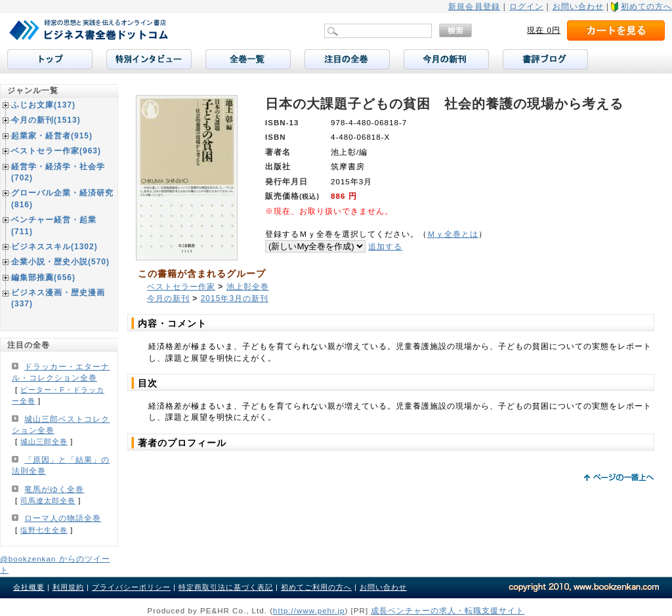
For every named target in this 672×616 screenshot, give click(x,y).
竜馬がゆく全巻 (54, 489)
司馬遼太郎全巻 (48, 501)
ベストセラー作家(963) (56, 151)
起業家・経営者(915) (52, 136)
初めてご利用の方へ (316, 587)
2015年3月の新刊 (235, 298)
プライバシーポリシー (131, 587)
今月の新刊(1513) (46, 120)
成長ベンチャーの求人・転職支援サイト (448, 610)
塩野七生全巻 (44, 530)
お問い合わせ (578, 7)
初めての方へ (646, 7)
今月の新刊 (168, 298)
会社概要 (29, 587)
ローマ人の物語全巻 (63, 518)
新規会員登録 (474, 7)
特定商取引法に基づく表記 (226, 587)
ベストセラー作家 (181, 287)
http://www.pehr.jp (309, 610)
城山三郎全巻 (44, 441)
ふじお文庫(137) (43, 105)
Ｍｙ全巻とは (453, 234)
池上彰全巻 (248, 287)
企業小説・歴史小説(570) (60, 262)
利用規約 (68, 587)
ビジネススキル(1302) (54, 247)
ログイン (526, 7)
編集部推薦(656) (43, 277)
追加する (385, 246)
